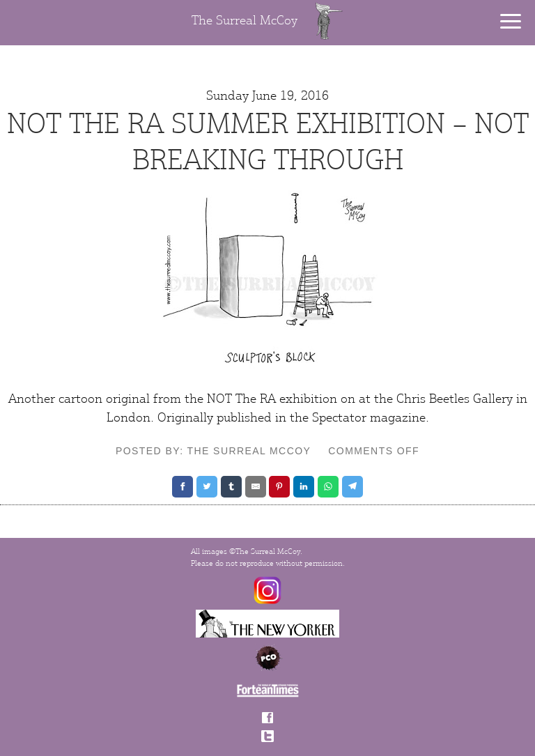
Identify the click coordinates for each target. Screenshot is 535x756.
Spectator (339, 417)
